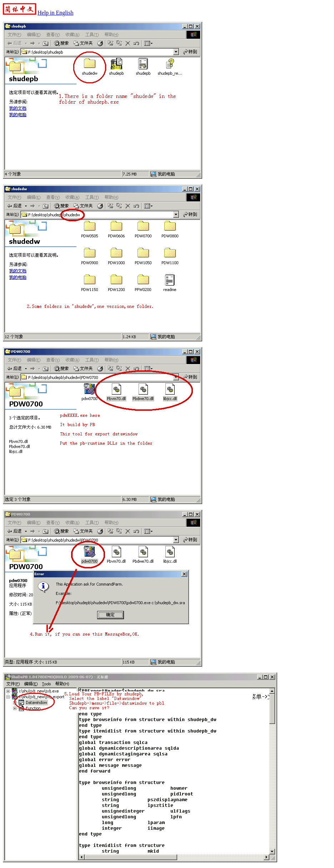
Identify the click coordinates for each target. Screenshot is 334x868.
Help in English (55, 13)
